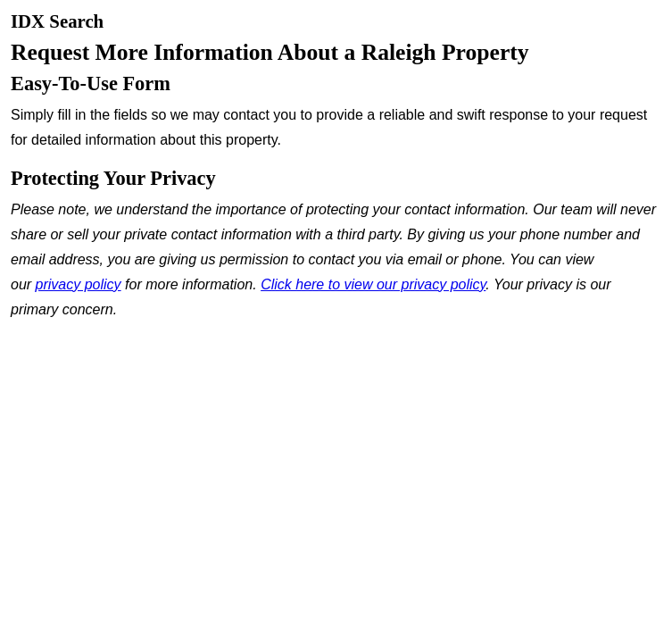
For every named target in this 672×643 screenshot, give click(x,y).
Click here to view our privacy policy (373, 284)
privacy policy (79, 284)
